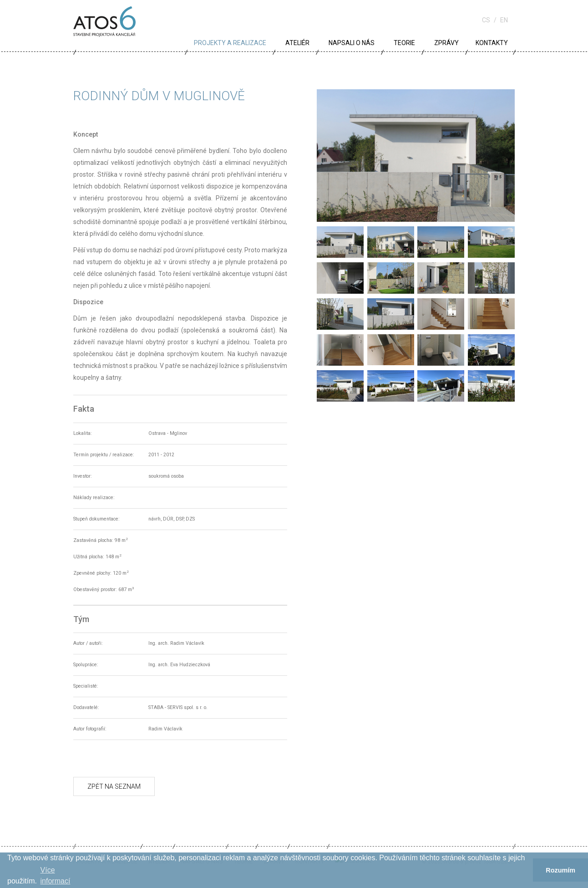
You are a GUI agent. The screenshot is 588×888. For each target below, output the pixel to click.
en (504, 20)
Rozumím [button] (560, 870)
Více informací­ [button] (56, 875)
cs (486, 20)
